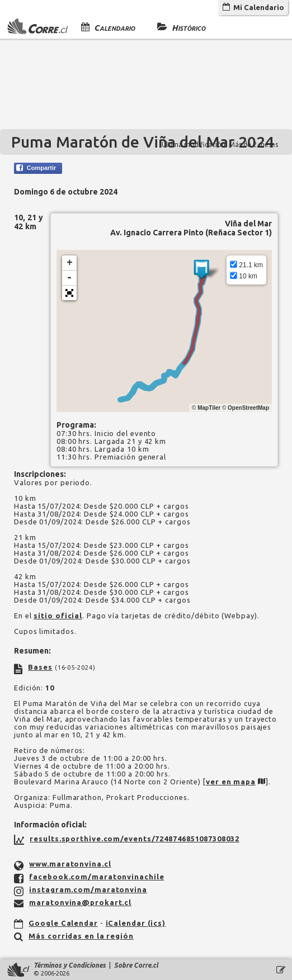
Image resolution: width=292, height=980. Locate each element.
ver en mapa (231, 782)
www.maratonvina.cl (70, 864)
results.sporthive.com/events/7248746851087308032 (134, 839)
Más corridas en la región (81, 936)
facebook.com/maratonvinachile (96, 877)
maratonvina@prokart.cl (80, 902)
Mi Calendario (253, 7)
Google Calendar (63, 923)
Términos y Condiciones (70, 965)
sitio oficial (58, 616)
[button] (69, 293)
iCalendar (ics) (136, 923)
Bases (40, 667)
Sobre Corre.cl (136, 965)
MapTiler (209, 408)
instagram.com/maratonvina (88, 889)
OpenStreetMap (248, 408)
